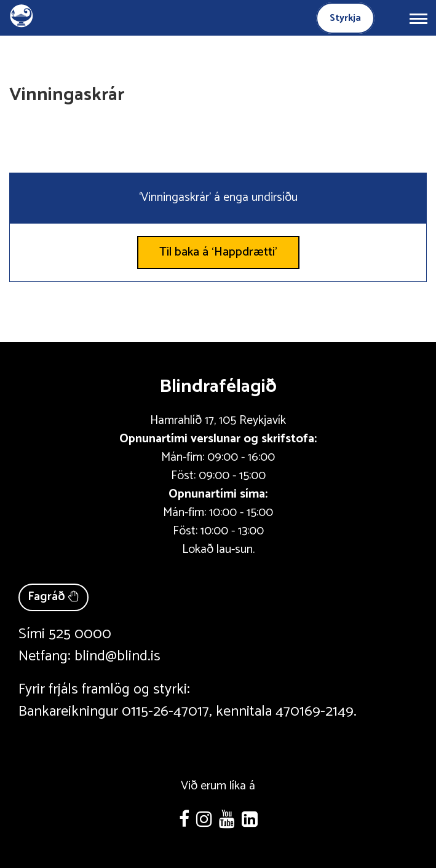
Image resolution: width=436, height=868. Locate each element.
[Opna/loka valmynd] (418, 18)
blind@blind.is (117, 656)
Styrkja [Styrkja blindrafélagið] (345, 18)
